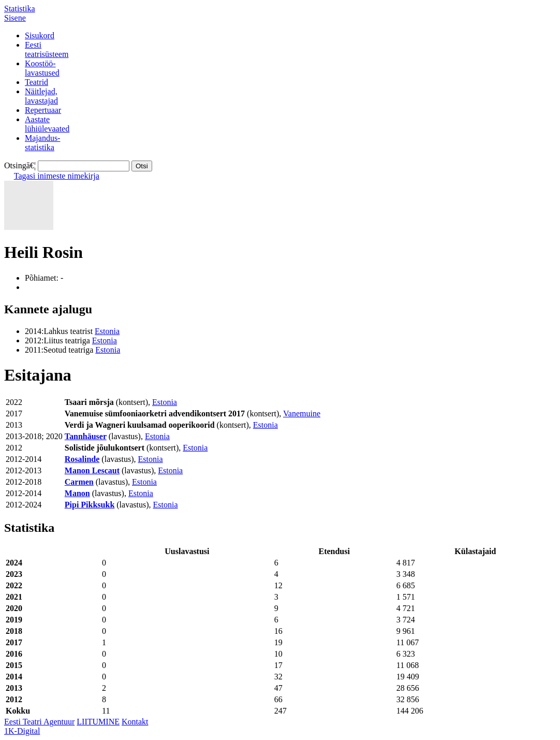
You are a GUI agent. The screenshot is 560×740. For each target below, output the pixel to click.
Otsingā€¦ (20, 165)
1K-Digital (22, 731)
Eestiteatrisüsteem (47, 49)
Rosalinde (82, 459)
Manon (77, 493)
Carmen (79, 482)
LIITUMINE (98, 722)
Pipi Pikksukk (90, 505)
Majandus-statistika (42, 143)
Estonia (107, 331)
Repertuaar (43, 110)
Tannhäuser (86, 436)
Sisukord (40, 35)
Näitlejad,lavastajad (41, 96)
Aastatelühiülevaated (47, 124)
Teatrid (36, 82)
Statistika (20, 9)
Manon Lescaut (92, 470)
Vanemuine (302, 413)
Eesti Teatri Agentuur (39, 722)
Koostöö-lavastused (42, 68)
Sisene (15, 18)
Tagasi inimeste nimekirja (57, 176)
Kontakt (135, 722)
